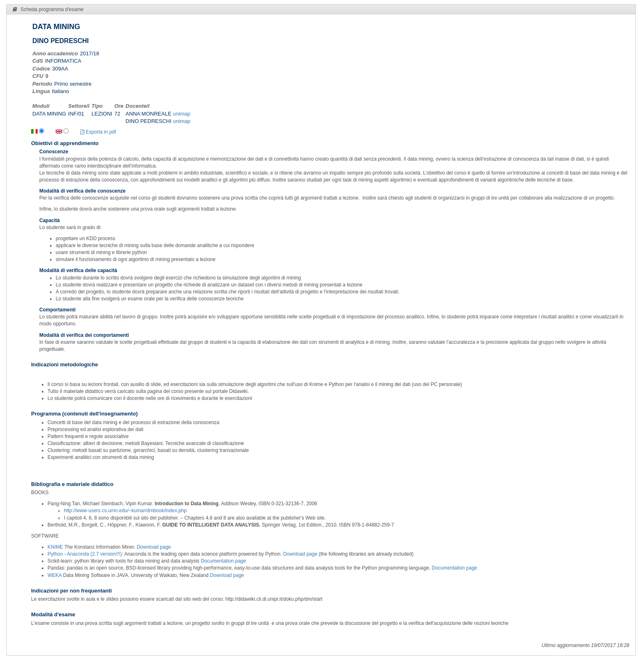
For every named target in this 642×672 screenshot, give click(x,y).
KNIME (56, 547)
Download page (154, 547)
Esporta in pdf (98, 132)
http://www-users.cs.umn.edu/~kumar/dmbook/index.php (125, 511)
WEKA (55, 575)
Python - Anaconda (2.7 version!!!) (85, 554)
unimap (182, 114)
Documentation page (223, 561)
